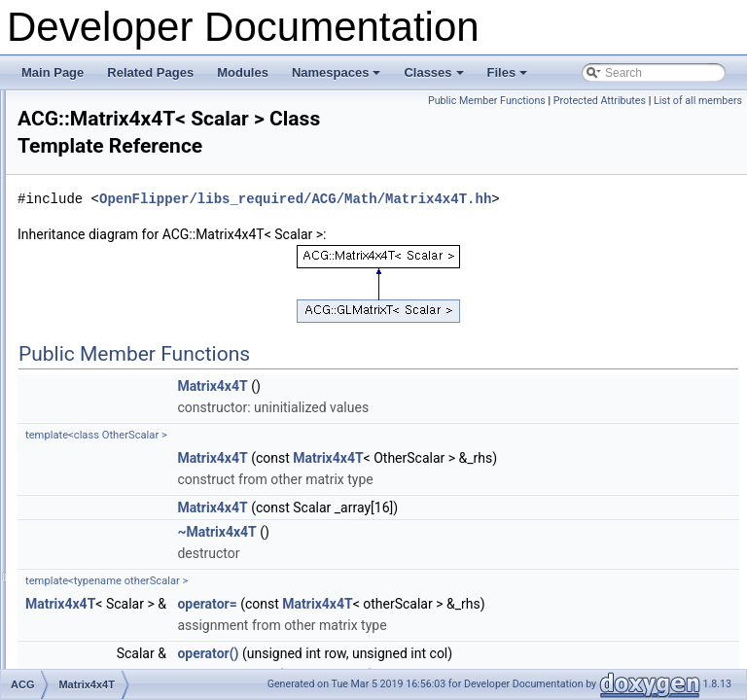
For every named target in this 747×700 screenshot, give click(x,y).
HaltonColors (113, 155)
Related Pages (150, 72)
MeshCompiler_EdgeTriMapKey (162, 433)
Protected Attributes (690, 101)
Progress (103, 647)
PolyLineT (106, 582)
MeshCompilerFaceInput (143, 475)
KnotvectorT (111, 326)
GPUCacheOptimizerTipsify (151, 133)
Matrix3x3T (108, 368)
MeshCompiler (117, 411)
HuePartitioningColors (137, 262)
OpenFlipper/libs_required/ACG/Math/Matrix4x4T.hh (464, 247)
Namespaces (338, 78)
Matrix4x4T (108, 390)
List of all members (698, 122)
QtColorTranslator (126, 668)
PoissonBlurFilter (124, 561)
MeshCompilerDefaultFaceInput (162, 454)
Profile (96, 604)
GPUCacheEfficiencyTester (150, 90)
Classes (435, 78)
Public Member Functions (578, 101)
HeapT (97, 197)
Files (509, 78)
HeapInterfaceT (120, 176)
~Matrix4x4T (460, 602)
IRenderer (106, 304)
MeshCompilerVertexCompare (158, 497)
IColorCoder (111, 283)
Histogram (107, 219)
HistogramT (110, 240)
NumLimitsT (111, 540)
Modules (243, 72)
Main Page (53, 72)
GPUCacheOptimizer (134, 112)
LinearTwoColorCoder (137, 347)
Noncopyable (114, 518)
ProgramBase (115, 625)
